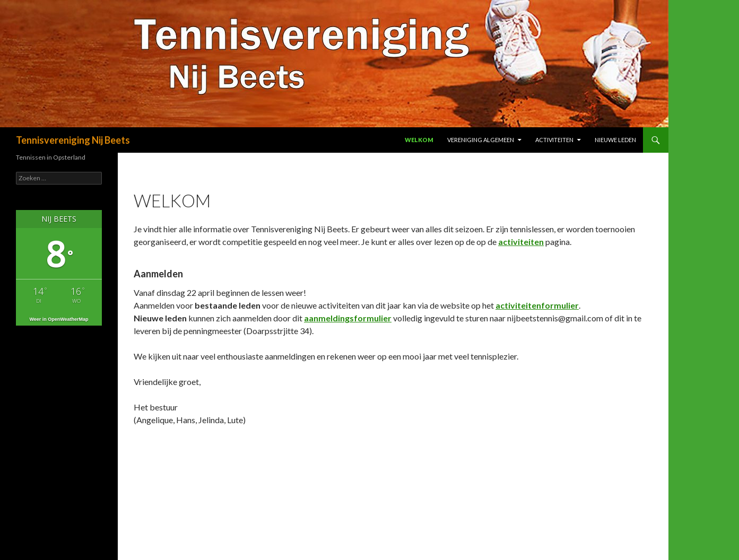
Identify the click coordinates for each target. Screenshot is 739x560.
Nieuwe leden (615, 140)
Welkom (419, 140)
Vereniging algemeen (481, 140)
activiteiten (521, 242)
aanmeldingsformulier (348, 318)
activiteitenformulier (537, 305)
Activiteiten (554, 140)
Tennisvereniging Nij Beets (73, 140)
